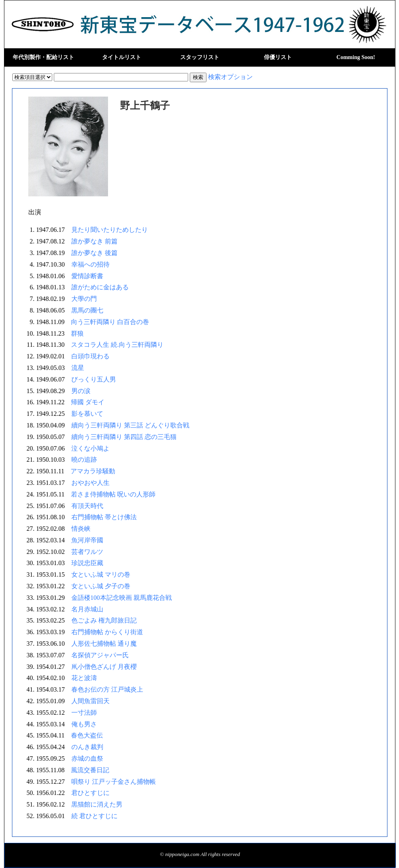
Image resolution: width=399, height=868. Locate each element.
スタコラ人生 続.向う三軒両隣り (117, 345)
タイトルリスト (122, 57)
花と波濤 (84, 678)
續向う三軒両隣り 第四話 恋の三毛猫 (124, 437)
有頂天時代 (87, 506)
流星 (78, 368)
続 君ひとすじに (94, 816)
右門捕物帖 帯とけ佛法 (104, 517)
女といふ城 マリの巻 (101, 574)
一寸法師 (84, 713)
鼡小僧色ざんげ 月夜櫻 (104, 667)
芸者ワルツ (87, 552)
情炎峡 (81, 529)
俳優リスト (278, 57)
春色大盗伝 (87, 735)
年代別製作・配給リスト (43, 57)
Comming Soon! (356, 57)
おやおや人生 (90, 483)
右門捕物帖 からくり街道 (107, 632)
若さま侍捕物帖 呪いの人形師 (113, 494)
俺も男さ (84, 724)
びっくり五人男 (94, 379)
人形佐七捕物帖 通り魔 (104, 644)
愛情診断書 (87, 276)
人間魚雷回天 (90, 701)
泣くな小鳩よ (90, 448)
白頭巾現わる (90, 356)
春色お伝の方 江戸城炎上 (107, 689)
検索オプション (230, 77)
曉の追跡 (84, 460)
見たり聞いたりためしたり (110, 230)
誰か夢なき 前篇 (94, 241)
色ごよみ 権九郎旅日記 (104, 620)
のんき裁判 (87, 747)
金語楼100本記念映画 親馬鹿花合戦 (122, 598)
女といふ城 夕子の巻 (101, 586)
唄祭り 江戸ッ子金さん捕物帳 (114, 782)
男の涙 (81, 391)
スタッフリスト (200, 57)
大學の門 (84, 299)
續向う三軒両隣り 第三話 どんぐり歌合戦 (130, 425)
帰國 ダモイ (88, 402)
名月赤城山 (87, 609)
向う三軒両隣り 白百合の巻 (110, 322)
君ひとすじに (90, 793)
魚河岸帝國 (87, 540)
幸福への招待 (90, 264)
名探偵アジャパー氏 (100, 655)
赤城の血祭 (87, 758)
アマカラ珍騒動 (93, 471)
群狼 (77, 333)
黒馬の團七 (87, 310)
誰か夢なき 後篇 (94, 253)
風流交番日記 (90, 770)
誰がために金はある (100, 287)
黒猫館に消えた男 (97, 804)
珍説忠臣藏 (87, 563)
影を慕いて (87, 414)
